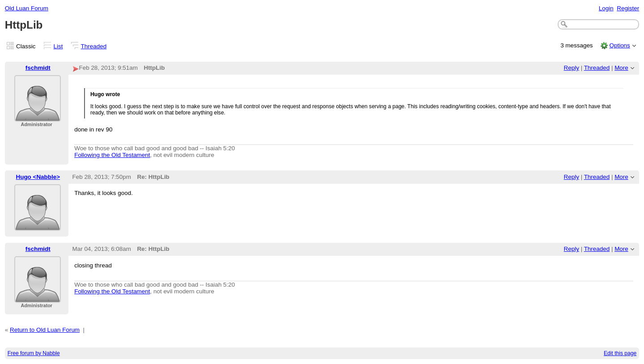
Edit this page (620, 353)
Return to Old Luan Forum (45, 330)
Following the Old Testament (112, 155)
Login (606, 8)
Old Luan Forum (27, 8)
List (58, 46)
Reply (572, 68)
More (621, 68)
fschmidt (38, 68)
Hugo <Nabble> (38, 177)
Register (628, 8)
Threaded (94, 46)
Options (619, 45)
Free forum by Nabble (34, 353)
